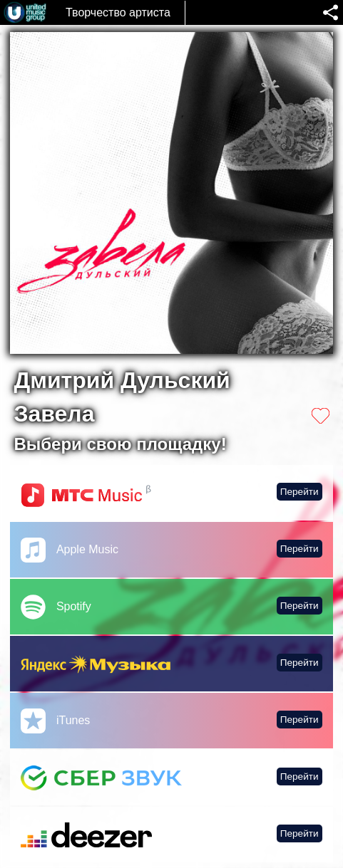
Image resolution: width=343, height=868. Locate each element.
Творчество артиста (118, 12)
